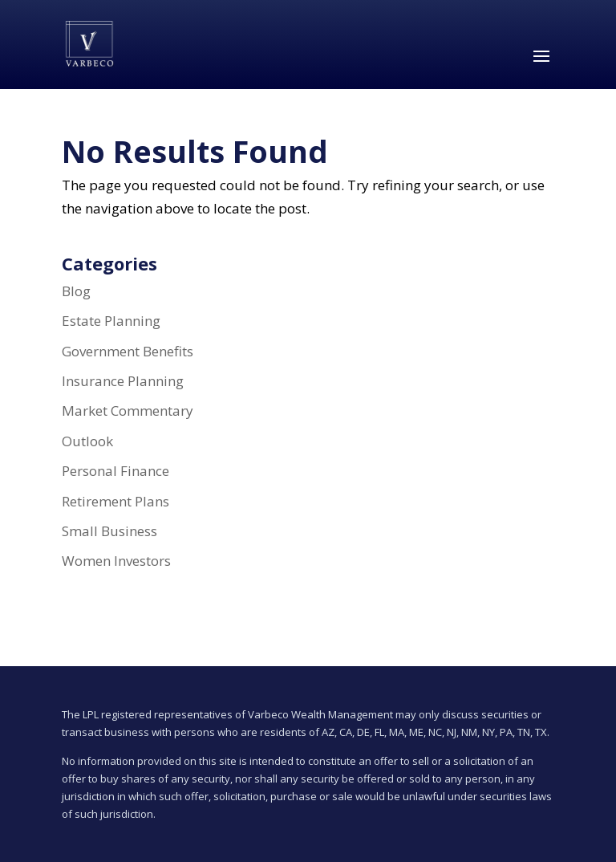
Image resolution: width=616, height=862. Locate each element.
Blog (76, 291)
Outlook (87, 441)
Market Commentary (128, 411)
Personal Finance (115, 471)
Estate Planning (111, 321)
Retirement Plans (115, 501)
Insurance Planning (123, 381)
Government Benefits (128, 351)
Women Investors (116, 561)
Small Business (109, 531)
